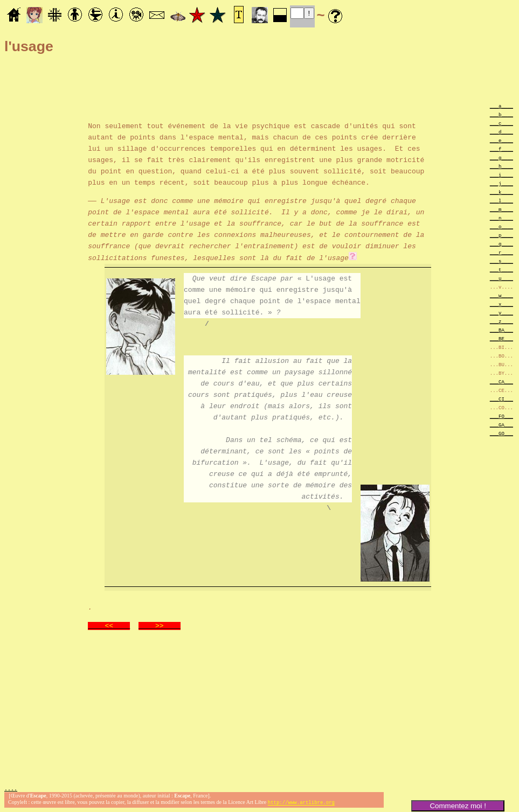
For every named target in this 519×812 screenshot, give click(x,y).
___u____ (501, 278)
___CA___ (501, 381)
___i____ (501, 175)
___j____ (501, 183)
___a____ (501, 106)
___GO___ (501, 433)
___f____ (501, 149)
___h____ (501, 166)
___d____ (501, 132)
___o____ (501, 226)
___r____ (501, 252)
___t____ (501, 269)
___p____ (501, 235)
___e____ (501, 140)
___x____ (501, 304)
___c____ (501, 123)
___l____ (501, 201)
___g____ (501, 157)
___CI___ (501, 399)
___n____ (501, 218)
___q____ (501, 244)
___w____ (501, 295)
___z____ (501, 321)
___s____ (501, 261)
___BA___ (501, 330)
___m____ (501, 209)
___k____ (501, 192)
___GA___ (501, 425)
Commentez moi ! (458, 806)
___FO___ (501, 416)
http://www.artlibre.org (301, 803)
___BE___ (501, 338)
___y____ (501, 313)
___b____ (501, 114)
